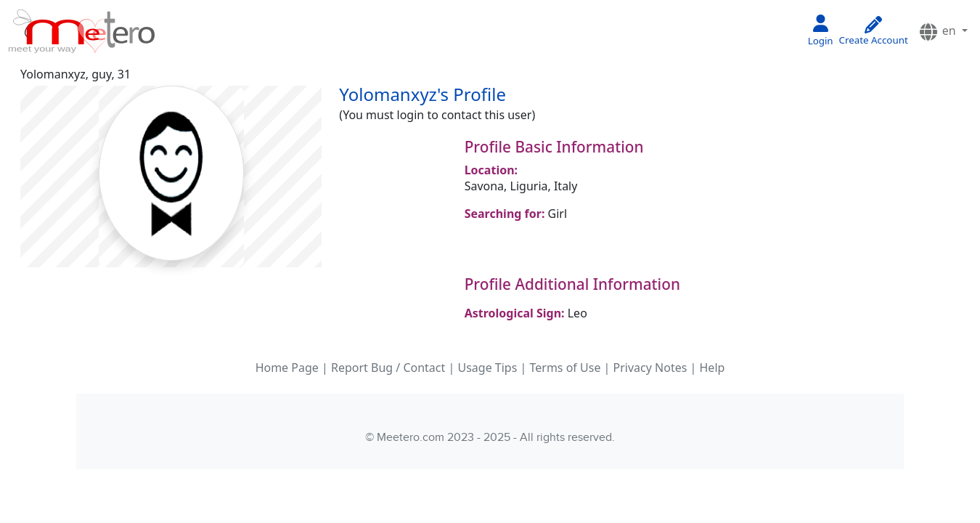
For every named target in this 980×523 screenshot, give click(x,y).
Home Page (287, 368)
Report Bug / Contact (388, 368)
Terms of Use (565, 368)
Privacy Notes (650, 368)
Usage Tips (487, 368)
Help (712, 368)
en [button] (938, 32)
